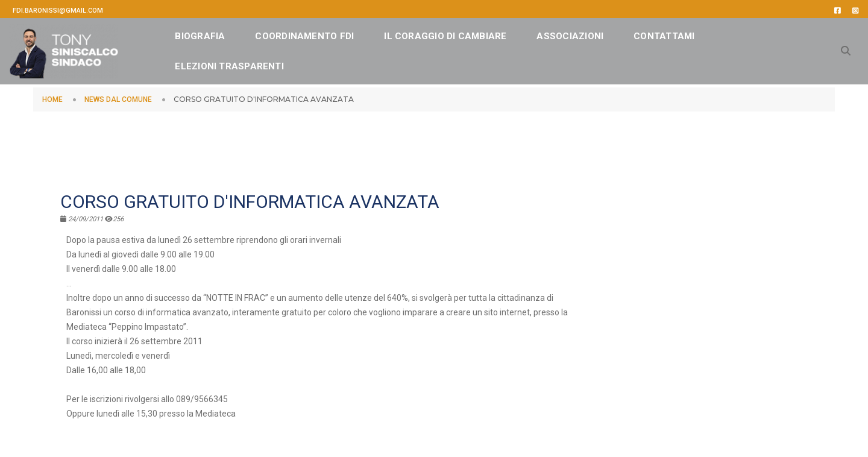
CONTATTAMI (225, 63)
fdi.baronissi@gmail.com (58, 11)
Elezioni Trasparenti (341, 63)
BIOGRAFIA (220, 33)
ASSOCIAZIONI (590, 33)
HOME (52, 99)
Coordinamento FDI (324, 33)
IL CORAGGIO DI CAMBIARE (465, 33)
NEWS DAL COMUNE (118, 99)
